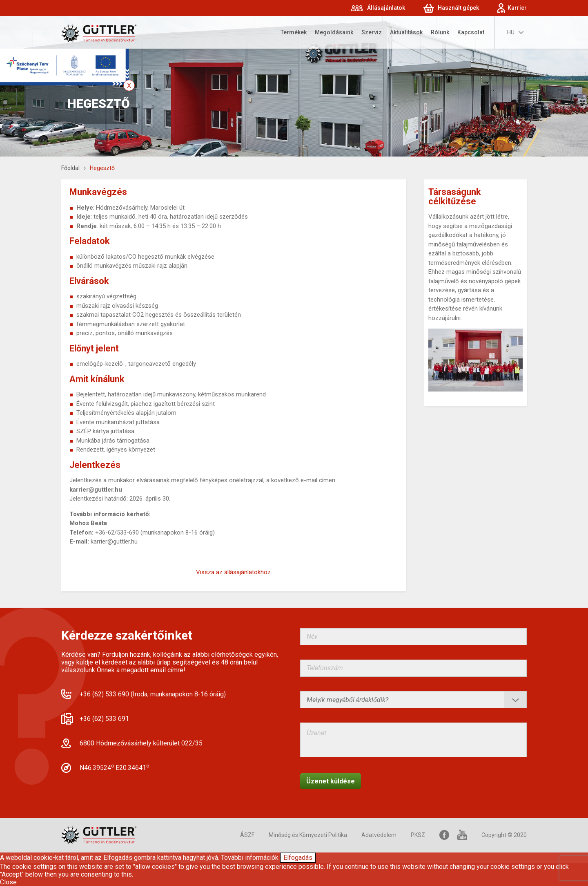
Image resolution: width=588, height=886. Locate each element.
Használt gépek (458, 8)
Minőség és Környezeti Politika (308, 835)
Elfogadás (298, 858)
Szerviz (372, 32)
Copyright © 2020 (504, 835)
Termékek (294, 32)
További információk (250, 858)
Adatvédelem (379, 835)
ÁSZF (247, 835)
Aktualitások (406, 32)
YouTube (462, 835)
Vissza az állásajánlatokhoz (233, 572)
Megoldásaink (334, 32)
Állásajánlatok (386, 8)
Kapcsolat (471, 32)
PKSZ (418, 835)
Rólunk (440, 32)
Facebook (444, 835)
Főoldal (70, 168)
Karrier (517, 8)
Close (8, 882)
